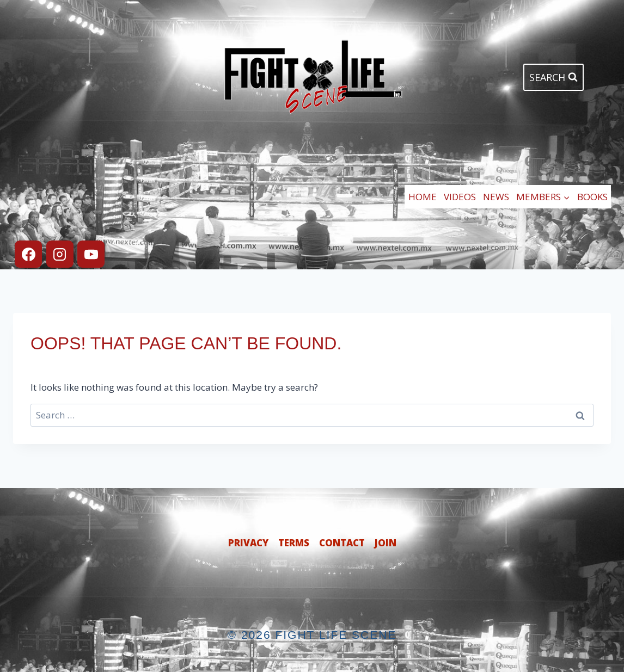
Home (423, 197)
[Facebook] (28, 254)
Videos (460, 197)
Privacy (248, 543)
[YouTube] (91, 254)
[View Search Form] (553, 78)
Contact (342, 543)
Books (592, 197)
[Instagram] (60, 254)
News (496, 197)
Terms (294, 543)
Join (386, 543)
